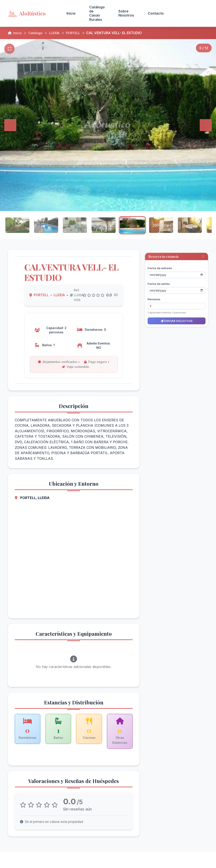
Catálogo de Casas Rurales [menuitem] (97, 13)
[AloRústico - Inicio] (32, 13)
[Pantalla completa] (9, 49)
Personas (154, 296)
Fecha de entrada (160, 265)
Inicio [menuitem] (71, 13)
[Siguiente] (206, 125)
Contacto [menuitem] (156, 13)
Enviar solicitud (177, 317)
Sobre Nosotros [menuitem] (126, 13)
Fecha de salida (159, 280)
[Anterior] (10, 125)
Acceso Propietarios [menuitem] (190, 13)
